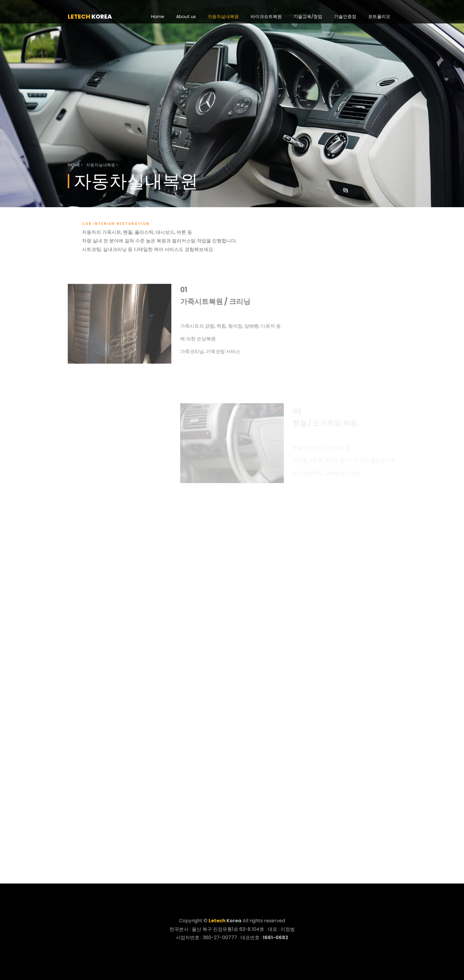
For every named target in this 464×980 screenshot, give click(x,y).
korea (90, 17)
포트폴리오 (379, 16)
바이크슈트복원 (266, 16)
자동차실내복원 (223, 16)
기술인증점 (345, 16)
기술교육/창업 (308, 16)
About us (186, 16)
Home (158, 16)
